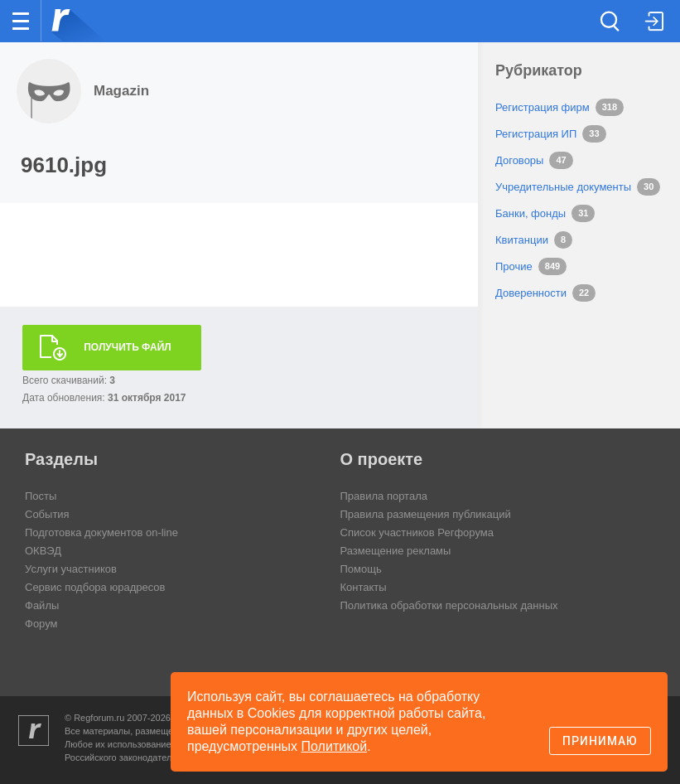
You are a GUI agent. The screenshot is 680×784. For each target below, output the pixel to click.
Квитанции (522, 240)
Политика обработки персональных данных (449, 605)
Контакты (364, 587)
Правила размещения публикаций (426, 514)
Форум (41, 624)
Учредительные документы (563, 187)
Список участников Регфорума (417, 532)
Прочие (514, 266)
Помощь (361, 569)
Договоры (519, 160)
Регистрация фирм (543, 107)
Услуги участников (71, 569)
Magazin (121, 91)
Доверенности (531, 293)
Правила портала (384, 496)
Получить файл (128, 347)
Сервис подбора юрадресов (95, 587)
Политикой (335, 746)
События (47, 514)
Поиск (612, 19)
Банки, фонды (530, 213)
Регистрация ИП (536, 134)
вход (646, 9)
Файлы (42, 605)
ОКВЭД (43, 551)
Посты (41, 496)
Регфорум (68, 19)
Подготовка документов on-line (101, 532)
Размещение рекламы (396, 551)
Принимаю (600, 741)
